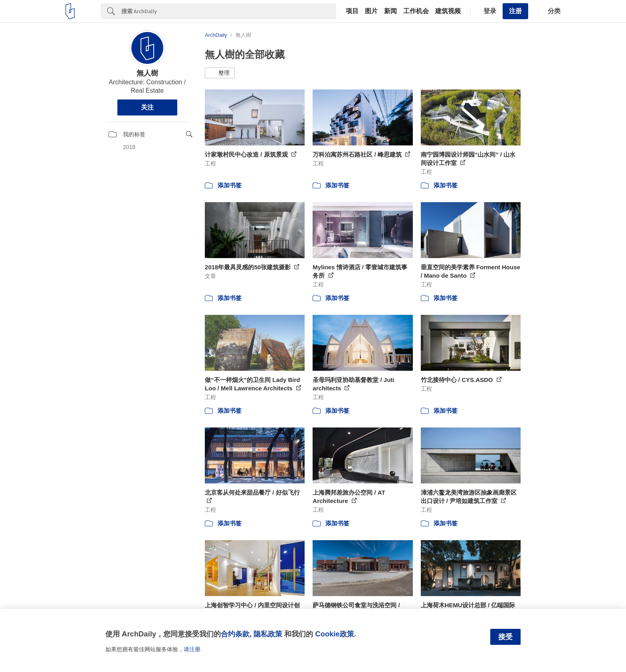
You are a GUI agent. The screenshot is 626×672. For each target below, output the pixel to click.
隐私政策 (268, 634)
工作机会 (416, 11)
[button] (220, 73)
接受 (505, 637)
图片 (371, 11)
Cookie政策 (334, 634)
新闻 (390, 11)
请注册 (192, 649)
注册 (515, 11)
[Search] (229, 11)
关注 (147, 107)
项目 (352, 11)
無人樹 (147, 73)
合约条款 (235, 634)
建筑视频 (448, 11)
